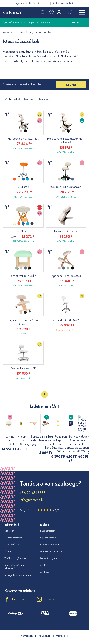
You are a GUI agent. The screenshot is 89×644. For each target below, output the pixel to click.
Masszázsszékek (44, 33)
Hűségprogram (48, 523)
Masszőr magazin (49, 550)
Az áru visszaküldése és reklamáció (16, 559)
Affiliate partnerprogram (52, 543)
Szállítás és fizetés (13, 530)
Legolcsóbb (30, 99)
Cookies (44, 557)
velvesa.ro (62, 628)
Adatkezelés (46, 564)
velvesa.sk (27, 628)
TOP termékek (12, 99)
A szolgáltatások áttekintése (18, 567)
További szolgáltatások (16, 550)
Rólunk (8, 543)
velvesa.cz (44, 628)
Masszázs (24, 33)
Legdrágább (45, 99)
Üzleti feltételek (12, 536)
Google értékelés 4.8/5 (39, 502)
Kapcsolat (9, 523)
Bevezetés (8, 33)
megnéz (76, 22)
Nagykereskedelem (50, 536)
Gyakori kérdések (49, 530)
